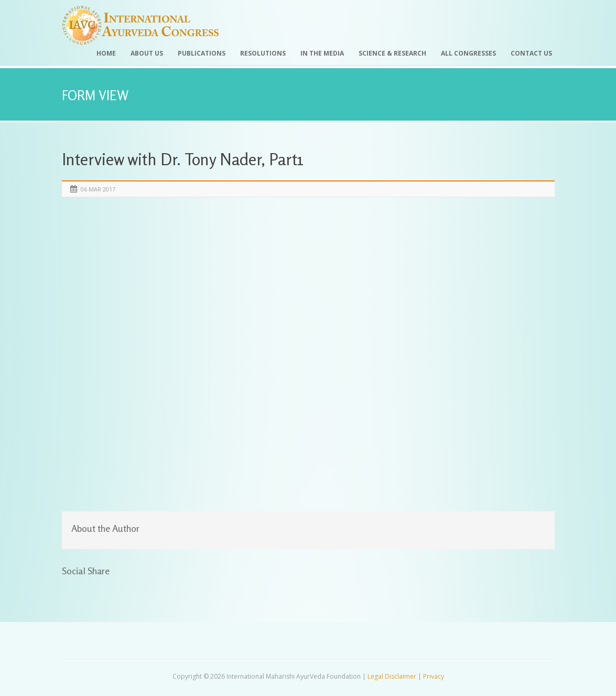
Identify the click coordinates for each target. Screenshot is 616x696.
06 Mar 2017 (98, 189)
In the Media (322, 53)
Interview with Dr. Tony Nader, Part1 (183, 159)
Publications (202, 53)
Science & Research (392, 53)
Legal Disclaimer (392, 676)
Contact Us (531, 53)
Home (106, 53)
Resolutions (263, 53)
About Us (147, 53)
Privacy (434, 676)
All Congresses (468, 53)
